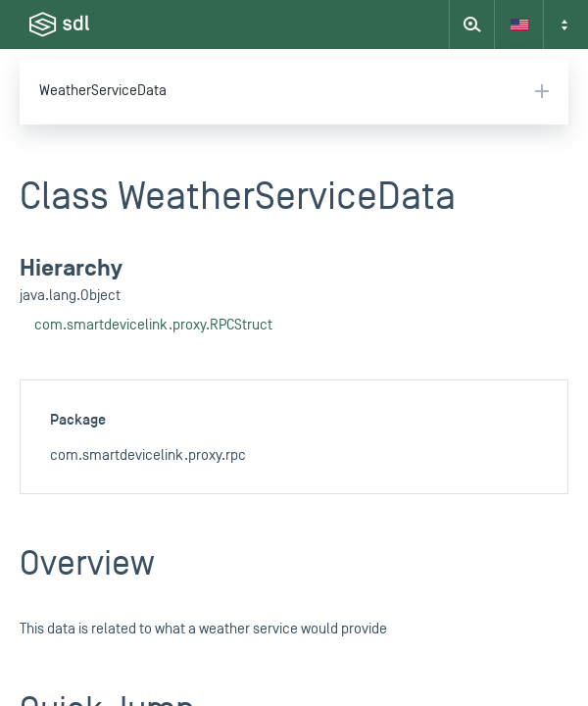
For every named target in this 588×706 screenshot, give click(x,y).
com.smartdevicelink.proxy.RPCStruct (153, 325)
